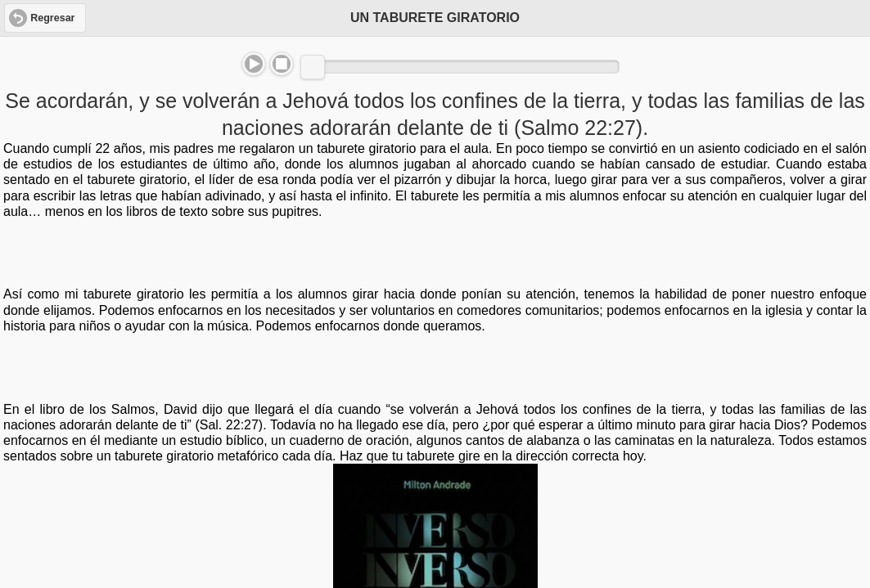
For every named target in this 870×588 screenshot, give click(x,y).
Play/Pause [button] (254, 64)
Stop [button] (282, 64)
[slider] (313, 67)
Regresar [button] (52, 18)
